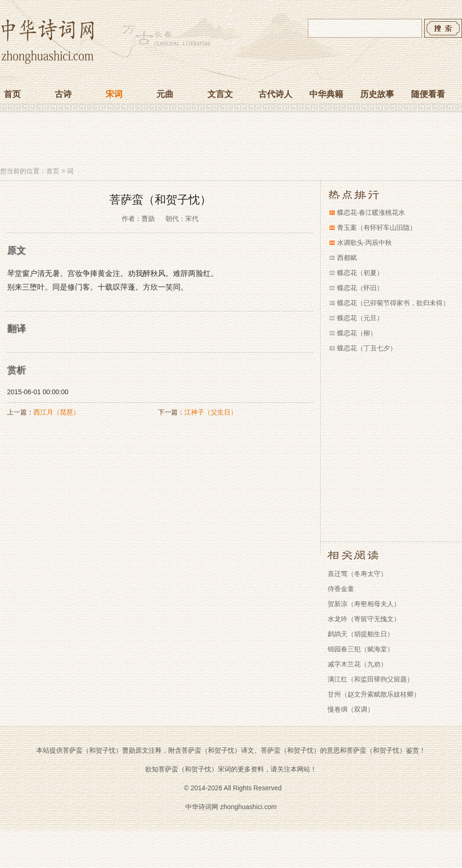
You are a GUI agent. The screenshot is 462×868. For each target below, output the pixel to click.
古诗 (63, 94)
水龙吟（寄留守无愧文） (364, 619)
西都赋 (347, 258)
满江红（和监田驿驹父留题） (371, 679)
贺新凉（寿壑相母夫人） (364, 604)
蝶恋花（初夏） (360, 273)
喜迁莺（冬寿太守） (357, 574)
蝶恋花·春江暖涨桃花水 (371, 212)
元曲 (165, 94)
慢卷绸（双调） (351, 709)
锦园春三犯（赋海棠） (361, 649)
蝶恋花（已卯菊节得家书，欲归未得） (393, 303)
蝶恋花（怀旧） (360, 288)
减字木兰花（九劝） (357, 664)
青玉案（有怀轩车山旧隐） (377, 227)
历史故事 (377, 94)
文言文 (220, 94)
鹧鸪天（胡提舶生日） (361, 634)
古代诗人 (275, 94)
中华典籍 (326, 94)
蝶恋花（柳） (357, 333)
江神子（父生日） (211, 412)
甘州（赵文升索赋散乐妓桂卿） (374, 694)
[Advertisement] (231, 140)
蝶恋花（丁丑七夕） (367, 348)
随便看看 (428, 94)
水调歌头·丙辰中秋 (364, 243)
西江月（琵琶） (57, 412)
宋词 (114, 94)
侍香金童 (341, 589)
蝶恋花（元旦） (360, 318)
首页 (12, 94)
